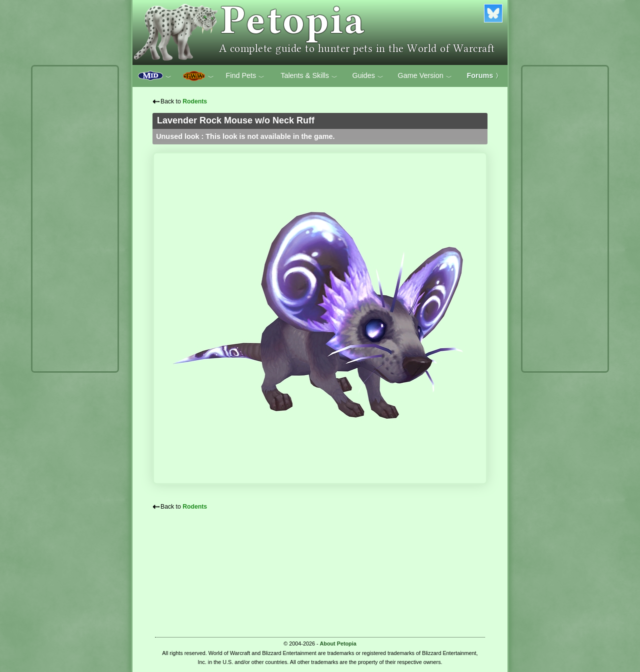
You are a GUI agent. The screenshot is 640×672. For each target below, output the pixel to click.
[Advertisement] (75, 219)
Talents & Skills (309, 76)
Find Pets (245, 76)
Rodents (195, 101)
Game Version (425, 76)
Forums (484, 75)
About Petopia (338, 644)
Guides (368, 76)
